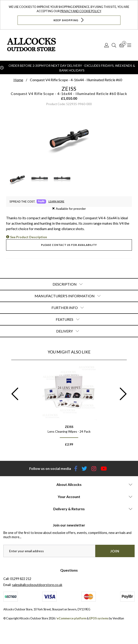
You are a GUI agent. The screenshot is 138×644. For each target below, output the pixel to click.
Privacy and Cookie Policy (81, 11)
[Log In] (107, 45)
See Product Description (29, 237)
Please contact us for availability (69, 245)
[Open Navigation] (129, 45)
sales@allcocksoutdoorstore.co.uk (37, 585)
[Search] (114, 45)
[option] (69, 407)
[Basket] (122, 45)
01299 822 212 (21, 579)
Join (115, 551)
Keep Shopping (69, 20)
